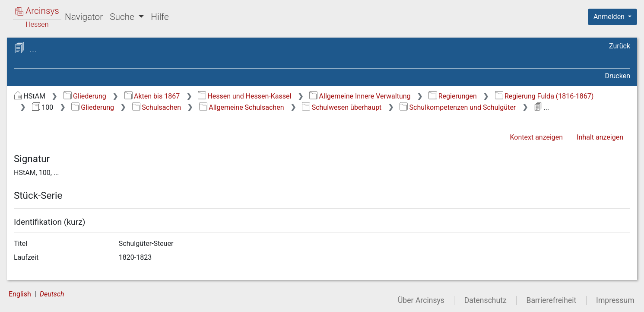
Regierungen (452, 96)
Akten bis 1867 (152, 96)
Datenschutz (485, 300)
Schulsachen (157, 107)
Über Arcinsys (421, 300)
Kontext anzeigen (536, 137)
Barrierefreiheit (552, 300)
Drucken (618, 76)
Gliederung (85, 96)
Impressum (615, 300)
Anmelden (610, 17)
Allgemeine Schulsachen (242, 107)
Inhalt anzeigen (600, 137)
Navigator (84, 17)
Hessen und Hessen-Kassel (245, 96)
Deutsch (52, 294)
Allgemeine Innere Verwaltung (360, 96)
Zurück (620, 46)
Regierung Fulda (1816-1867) (544, 96)
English (20, 294)
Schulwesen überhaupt (342, 107)
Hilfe (160, 17)
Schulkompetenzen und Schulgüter (458, 107)
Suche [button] (123, 17)
